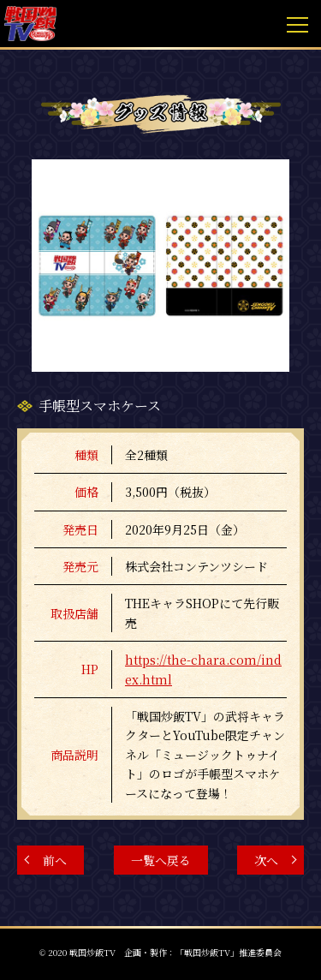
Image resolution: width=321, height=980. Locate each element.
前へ (55, 860)
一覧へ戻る (161, 860)
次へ (266, 860)
